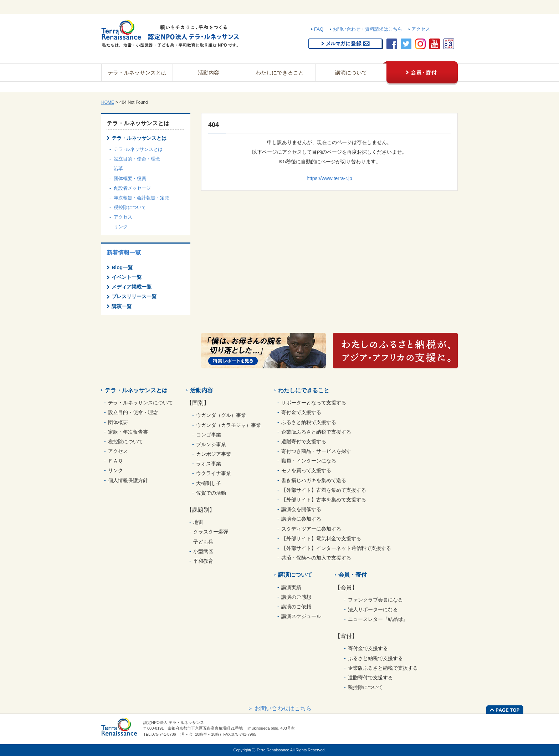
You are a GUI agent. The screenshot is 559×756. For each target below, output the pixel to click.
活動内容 (209, 73)
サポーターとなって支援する (314, 403)
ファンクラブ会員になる (375, 600)
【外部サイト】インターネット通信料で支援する (336, 548)
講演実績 (291, 587)
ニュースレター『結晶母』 (378, 619)
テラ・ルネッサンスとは (137, 73)
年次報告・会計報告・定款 (142, 198)
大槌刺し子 (209, 483)
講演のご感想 (296, 597)
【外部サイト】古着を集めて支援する (324, 490)
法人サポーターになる (373, 609)
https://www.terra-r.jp (329, 178)
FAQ (319, 29)
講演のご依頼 (296, 607)
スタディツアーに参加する (311, 529)
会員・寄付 (353, 575)
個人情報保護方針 (128, 480)
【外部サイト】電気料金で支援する (321, 538)
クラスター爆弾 (211, 532)
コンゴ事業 (209, 435)
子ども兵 (203, 542)
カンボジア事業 (214, 454)
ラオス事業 (209, 464)
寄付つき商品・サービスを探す (316, 451)
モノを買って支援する (306, 470)
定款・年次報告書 (128, 432)
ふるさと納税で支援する (309, 422)
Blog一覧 (122, 267)
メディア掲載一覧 (132, 287)
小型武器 (203, 551)
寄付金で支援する (301, 412)
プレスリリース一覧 (134, 296)
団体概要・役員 (130, 178)
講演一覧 (122, 306)
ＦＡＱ (115, 461)
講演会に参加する (301, 519)
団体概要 (118, 422)
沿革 (118, 168)
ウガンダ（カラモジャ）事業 (229, 425)
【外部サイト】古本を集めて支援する (324, 500)
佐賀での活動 (211, 493)
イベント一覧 (127, 277)
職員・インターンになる (309, 461)
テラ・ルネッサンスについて (140, 403)
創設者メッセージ (132, 188)
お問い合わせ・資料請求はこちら (367, 29)
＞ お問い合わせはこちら (279, 708)
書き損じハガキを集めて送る (314, 480)
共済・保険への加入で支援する (316, 558)
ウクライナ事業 (214, 473)
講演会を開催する (301, 509)
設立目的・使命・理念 (137, 159)
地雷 (198, 522)
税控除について (130, 207)
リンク (121, 227)
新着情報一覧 (124, 253)
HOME (108, 102)
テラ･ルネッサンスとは (138, 149)
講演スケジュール (301, 616)
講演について (351, 73)
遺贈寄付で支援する (304, 441)
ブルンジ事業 (211, 444)
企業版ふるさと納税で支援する (316, 432)
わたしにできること (280, 73)
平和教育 (203, 561)
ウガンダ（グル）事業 (221, 415)
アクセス (421, 29)
